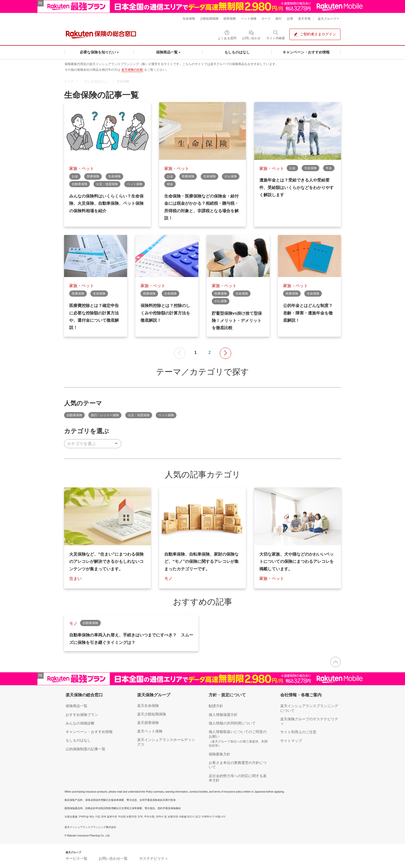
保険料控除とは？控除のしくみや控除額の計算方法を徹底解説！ (165, 313)
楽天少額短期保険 (152, 714)
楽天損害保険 (148, 723)
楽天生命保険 (148, 706)
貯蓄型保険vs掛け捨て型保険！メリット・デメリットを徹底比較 (237, 321)
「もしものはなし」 (95, 81)
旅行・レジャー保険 (105, 415)
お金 (75, 176)
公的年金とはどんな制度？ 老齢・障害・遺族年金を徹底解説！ (308, 313)
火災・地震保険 (107, 184)
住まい (75, 578)
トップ (69, 81)
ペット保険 (135, 184)
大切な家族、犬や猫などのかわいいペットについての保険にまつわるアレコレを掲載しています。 (297, 562)
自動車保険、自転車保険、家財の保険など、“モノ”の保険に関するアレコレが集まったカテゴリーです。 (201, 562)
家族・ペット (82, 168)
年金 (329, 168)
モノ (168, 578)
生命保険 (123, 81)
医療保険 (93, 176)
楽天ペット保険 (150, 731)
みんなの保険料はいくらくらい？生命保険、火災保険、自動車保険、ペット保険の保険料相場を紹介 (106, 203)
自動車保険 (80, 184)
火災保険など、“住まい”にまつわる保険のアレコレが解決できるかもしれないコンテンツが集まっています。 (106, 562)
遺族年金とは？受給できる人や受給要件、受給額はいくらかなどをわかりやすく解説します (297, 188)
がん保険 (231, 176)
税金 (170, 184)
